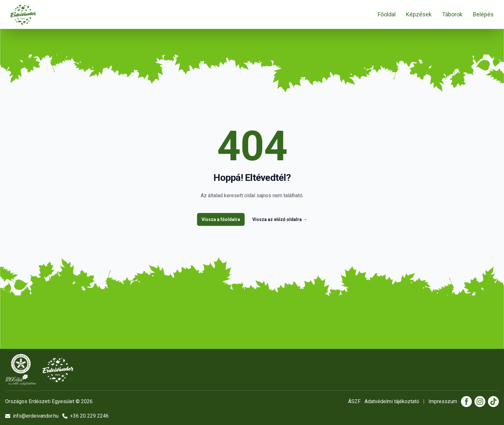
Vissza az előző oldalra (280, 219)
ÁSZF (354, 401)
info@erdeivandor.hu (32, 416)
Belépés (483, 14)
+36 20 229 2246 (85, 416)
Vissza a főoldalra (221, 219)
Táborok (452, 14)
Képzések (419, 14)
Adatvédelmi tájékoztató (392, 401)
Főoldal (387, 14)
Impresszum (443, 401)
